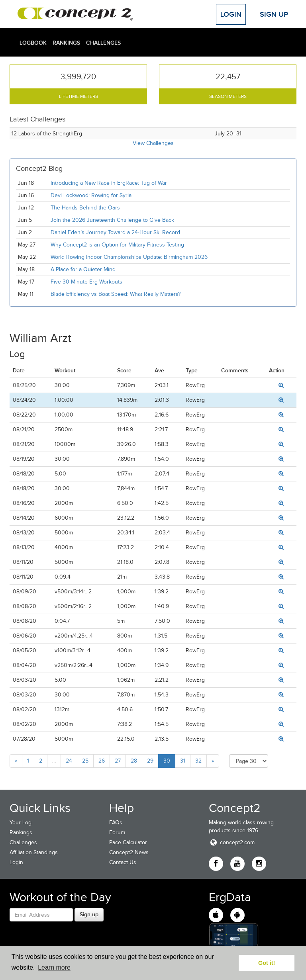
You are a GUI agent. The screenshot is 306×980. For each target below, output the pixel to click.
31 (183, 761)
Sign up (89, 914)
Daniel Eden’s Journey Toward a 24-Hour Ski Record (115, 232)
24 (69, 761)
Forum (117, 832)
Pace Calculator (128, 842)
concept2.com (232, 842)
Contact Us (123, 862)
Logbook (33, 43)
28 (134, 761)
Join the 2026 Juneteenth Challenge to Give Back (112, 220)
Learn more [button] (54, 967)
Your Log (21, 823)
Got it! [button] (267, 963)
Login (231, 14)
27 (118, 761)
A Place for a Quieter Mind (83, 269)
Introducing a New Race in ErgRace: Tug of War (109, 183)
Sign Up (274, 14)
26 (102, 761)
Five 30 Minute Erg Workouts (86, 282)
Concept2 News (129, 852)
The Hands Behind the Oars (85, 208)
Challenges (103, 43)
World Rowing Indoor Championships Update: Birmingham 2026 (129, 257)
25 (85, 761)
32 (198, 761)
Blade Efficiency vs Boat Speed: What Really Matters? (116, 294)
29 (150, 761)
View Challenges (153, 143)
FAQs (116, 823)
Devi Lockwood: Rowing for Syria (92, 195)
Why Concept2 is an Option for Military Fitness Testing (117, 245)
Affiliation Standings (34, 852)
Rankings (66, 43)
